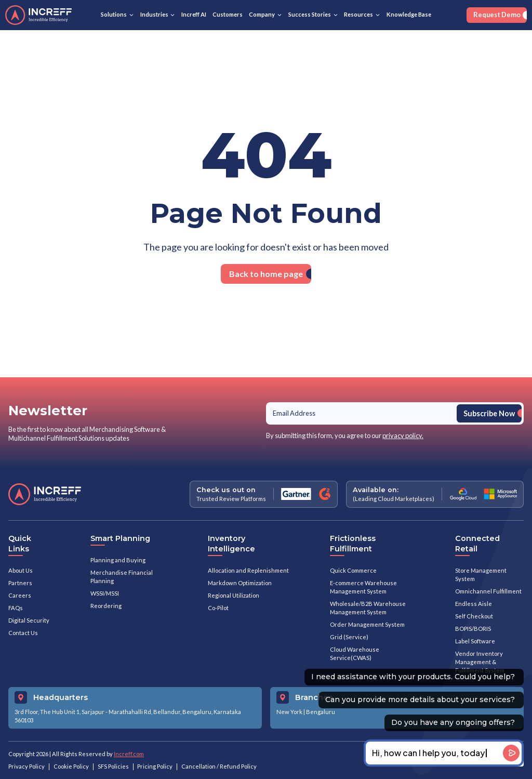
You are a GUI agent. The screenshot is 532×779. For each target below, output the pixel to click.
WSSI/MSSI (105, 593)
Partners (20, 583)
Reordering (106, 606)
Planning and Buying (118, 560)
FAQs (16, 608)
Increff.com (129, 754)
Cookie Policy (71, 766)
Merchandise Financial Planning (122, 577)
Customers (228, 14)
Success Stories (310, 14)
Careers (20, 595)
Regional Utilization (234, 595)
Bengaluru (321, 712)
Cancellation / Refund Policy (219, 766)
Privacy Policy (26, 766)
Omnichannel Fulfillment (488, 591)
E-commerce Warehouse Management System (363, 587)
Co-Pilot (218, 608)
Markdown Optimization (240, 583)
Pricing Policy (155, 766)
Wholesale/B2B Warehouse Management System (368, 608)
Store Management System (481, 575)
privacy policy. (403, 435)
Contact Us (23, 633)
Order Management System (367, 624)
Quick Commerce (353, 570)
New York (289, 712)
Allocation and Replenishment (248, 570)
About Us (21, 570)
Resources (358, 14)
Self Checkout (474, 616)
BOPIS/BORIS (473, 629)
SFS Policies (113, 766)
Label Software (475, 641)
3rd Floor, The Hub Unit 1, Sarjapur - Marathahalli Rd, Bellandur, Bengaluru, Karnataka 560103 (128, 716)
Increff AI (194, 14)
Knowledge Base (409, 14)
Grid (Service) (349, 637)
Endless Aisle (474, 604)
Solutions (114, 14)
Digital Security (29, 620)
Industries (154, 14)
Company (262, 14)
